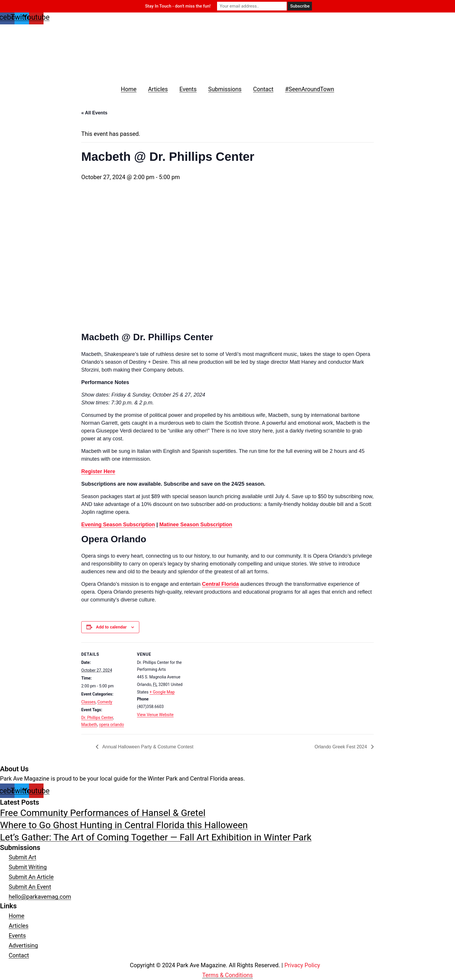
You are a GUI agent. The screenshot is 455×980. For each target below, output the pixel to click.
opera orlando (111, 725)
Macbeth (89, 725)
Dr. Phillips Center (97, 718)
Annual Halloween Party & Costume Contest (147, 747)
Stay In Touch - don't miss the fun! (178, 6)
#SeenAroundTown (309, 89)
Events (188, 89)
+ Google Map (162, 692)
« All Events (94, 113)
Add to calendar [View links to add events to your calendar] (111, 627)
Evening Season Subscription (118, 525)
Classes (88, 702)
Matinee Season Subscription (196, 525)
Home (129, 89)
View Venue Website (155, 715)
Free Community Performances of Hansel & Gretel (103, 813)
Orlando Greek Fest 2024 (341, 747)
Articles (158, 89)
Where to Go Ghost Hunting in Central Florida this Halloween (124, 825)
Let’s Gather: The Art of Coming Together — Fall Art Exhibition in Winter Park (156, 837)
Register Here (98, 471)
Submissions (225, 89)
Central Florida (220, 584)
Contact (263, 89)
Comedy (105, 702)
